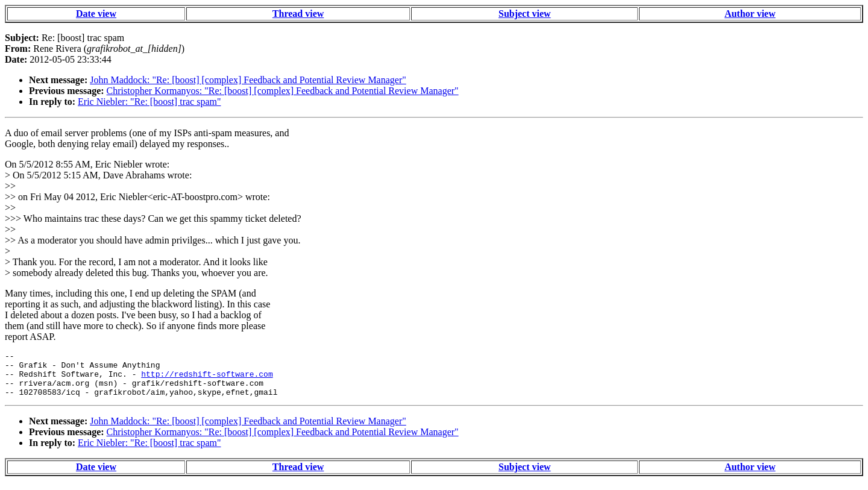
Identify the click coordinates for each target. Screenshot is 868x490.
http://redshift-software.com (207, 379)
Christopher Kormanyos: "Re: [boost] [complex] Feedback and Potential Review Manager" (283, 91)
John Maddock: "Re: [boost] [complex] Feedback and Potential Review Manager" (248, 80)
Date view (96, 14)
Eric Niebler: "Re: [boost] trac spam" (149, 102)
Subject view (525, 14)
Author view (750, 14)
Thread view (298, 14)
